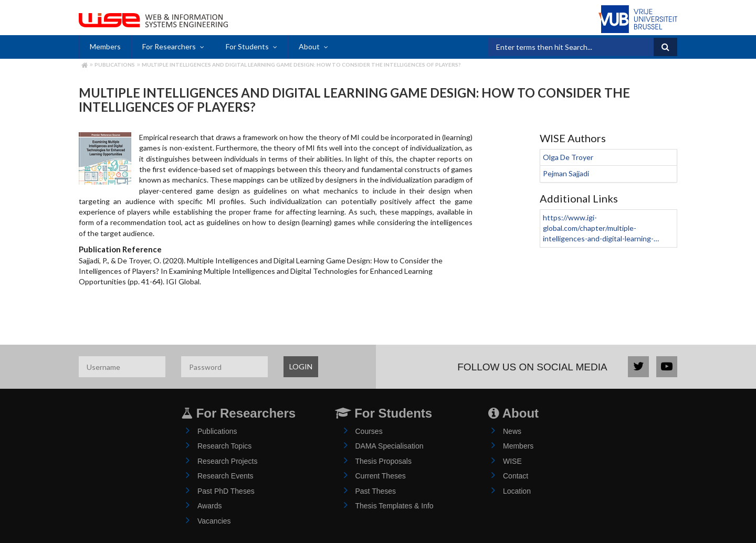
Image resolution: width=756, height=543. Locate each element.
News (512, 431)
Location (517, 491)
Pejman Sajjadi (566, 173)
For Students (247, 46)
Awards (209, 506)
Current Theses (381, 476)
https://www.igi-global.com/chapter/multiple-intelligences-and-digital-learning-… (601, 228)
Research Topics (224, 446)
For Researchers (169, 46)
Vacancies (214, 521)
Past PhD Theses (226, 491)
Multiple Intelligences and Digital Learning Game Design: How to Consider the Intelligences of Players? (301, 65)
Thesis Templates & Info (395, 506)
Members (105, 46)
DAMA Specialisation (390, 446)
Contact (516, 476)
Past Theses (376, 491)
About (309, 46)
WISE (512, 461)
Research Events (225, 476)
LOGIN (301, 366)
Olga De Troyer (568, 157)
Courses (369, 431)
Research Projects (227, 461)
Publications (115, 65)
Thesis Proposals (384, 461)
